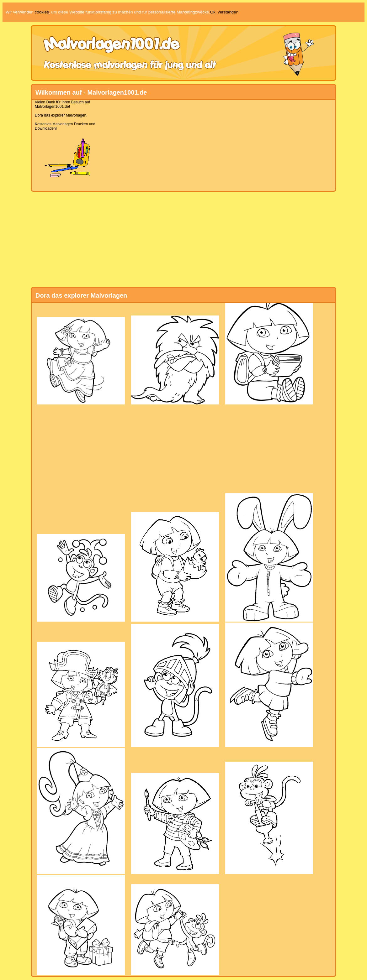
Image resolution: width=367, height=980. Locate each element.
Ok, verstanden (224, 12)
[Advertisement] (181, 144)
